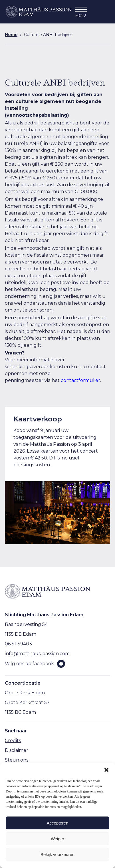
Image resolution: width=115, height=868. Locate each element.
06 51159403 (18, 644)
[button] (106, 770)
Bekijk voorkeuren (57, 854)
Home (11, 35)
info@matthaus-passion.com (37, 654)
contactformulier (80, 380)
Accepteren (58, 823)
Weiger (57, 839)
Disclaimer (17, 750)
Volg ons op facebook (29, 664)
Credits (13, 741)
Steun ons (17, 760)
